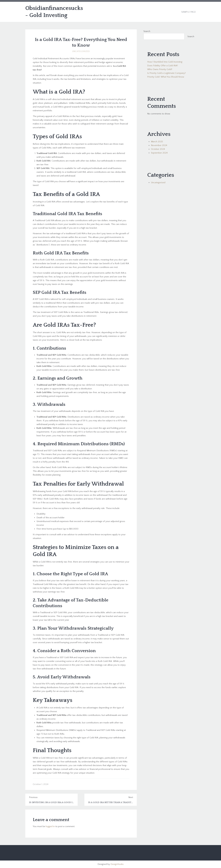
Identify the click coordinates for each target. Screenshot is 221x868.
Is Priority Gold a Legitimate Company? (166, 73)
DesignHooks (117, 864)
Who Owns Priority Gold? (160, 69)
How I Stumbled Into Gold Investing (165, 62)
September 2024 (159, 153)
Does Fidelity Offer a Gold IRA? (163, 66)
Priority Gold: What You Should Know (166, 77)
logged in (50, 826)
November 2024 (159, 145)
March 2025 (157, 142)
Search (147, 31)
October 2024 (158, 149)
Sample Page (189, 12)
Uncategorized (81, 51)
